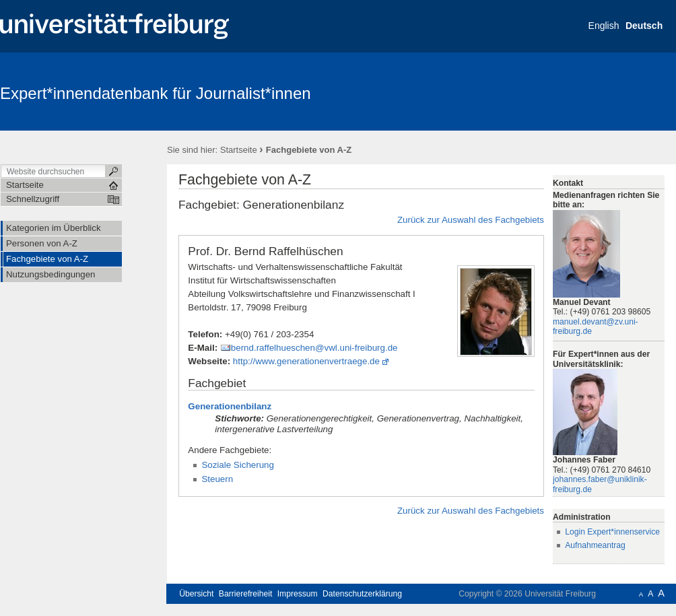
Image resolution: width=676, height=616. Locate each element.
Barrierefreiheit (246, 594)
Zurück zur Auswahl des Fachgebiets (471, 220)
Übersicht (196, 594)
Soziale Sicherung (238, 465)
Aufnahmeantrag (595, 545)
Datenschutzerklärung (362, 594)
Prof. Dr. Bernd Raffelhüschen (265, 251)
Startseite (239, 150)
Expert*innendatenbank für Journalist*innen (156, 93)
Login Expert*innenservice (612, 532)
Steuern (217, 479)
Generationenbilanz (230, 406)
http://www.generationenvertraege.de (306, 361)
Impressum (298, 594)
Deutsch (644, 26)
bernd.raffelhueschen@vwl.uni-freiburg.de (314, 348)
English (604, 26)
